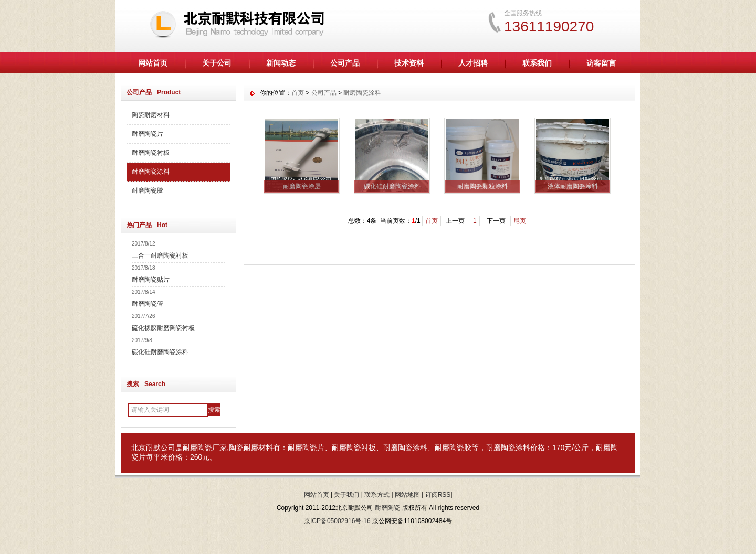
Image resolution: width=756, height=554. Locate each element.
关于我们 (346, 495)
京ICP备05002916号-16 (337, 521)
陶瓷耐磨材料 (151, 115)
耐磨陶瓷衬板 (151, 153)
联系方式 (377, 495)
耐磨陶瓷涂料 (151, 172)
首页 (298, 93)
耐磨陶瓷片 (148, 134)
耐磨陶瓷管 (148, 304)
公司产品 (345, 63)
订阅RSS (438, 495)
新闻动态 (281, 63)
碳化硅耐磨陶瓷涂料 (160, 352)
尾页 (520, 221)
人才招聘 (473, 63)
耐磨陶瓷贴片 (151, 280)
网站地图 (407, 495)
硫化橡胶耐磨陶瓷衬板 (163, 328)
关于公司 (217, 63)
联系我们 (537, 63)
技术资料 (409, 63)
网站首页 (153, 63)
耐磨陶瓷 (197, 448)
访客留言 (601, 63)
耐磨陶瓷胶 (148, 190)
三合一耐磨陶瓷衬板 (160, 255)
